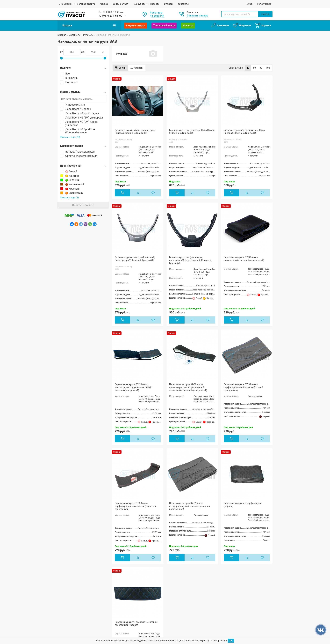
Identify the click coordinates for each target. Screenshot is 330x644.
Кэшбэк (104, 4)
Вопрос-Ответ (120, 4)
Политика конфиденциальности (159, 632)
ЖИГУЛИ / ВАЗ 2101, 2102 (71, 545)
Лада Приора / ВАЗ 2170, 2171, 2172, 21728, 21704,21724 (77, 570)
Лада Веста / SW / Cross (117, 566)
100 (268, 68)
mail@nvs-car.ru (238, 557)
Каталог (89, 25)
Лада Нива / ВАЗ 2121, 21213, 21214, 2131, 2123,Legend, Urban (123, 556)
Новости (155, 4)
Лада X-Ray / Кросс (114, 562)
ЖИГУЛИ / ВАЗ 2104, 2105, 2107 (74, 553)
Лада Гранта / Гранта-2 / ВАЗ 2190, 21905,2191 (122, 546)
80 (261, 68)
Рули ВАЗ (88, 35)
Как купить (139, 4)
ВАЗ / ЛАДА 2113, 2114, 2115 (73, 565)
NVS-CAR (62, 632)
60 (255, 68)
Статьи (153, 554)
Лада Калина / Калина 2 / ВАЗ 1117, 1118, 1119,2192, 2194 (77, 577)
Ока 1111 (109, 570)
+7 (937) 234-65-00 (110, 16)
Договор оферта (86, 4)
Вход (250, 4)
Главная (62, 35)
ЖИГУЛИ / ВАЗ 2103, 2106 (71, 549)
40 (248, 68)
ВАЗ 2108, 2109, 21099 (69, 557)
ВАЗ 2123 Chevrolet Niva (116, 578)
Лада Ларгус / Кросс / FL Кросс (120, 551)
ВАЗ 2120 (109, 574)
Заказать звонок (197, 16)
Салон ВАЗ (75, 35)
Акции (152, 550)
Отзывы (169, 4)
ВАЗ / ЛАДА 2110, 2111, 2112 (73, 561)
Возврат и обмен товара (200, 550)
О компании (65, 4)
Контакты (183, 4)
